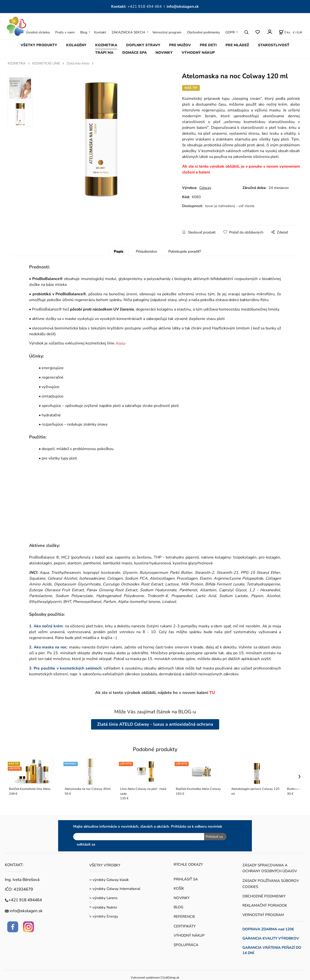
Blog (84, 32)
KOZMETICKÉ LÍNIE (46, 63)
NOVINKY (164, 53)
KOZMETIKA (106, 45)
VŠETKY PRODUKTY (39, 45)
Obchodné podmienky (203, 32)
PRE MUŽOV (180, 45)
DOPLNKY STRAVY (143, 45)
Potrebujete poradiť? (185, 251)
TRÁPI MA (104, 53)
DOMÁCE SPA (135, 53)
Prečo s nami (65, 32)
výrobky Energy (105, 916)
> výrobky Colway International (115, 888)
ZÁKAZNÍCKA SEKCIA (128, 32)
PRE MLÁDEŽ (237, 45)
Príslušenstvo (146, 251)
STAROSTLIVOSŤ (274, 45)
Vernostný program (167, 32)
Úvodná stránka (38, 32)
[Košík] (285, 32)
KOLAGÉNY (76, 45)
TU (212, 693)
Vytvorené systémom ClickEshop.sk (155, 977)
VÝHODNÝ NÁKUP (198, 53)
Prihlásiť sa (214, 837)
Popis (119, 251)
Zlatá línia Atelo (78, 63)
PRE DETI (208, 45)
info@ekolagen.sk (183, 7)
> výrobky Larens (103, 898)
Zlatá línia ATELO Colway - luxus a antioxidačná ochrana (155, 724)
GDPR (230, 32)
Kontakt (100, 32)
